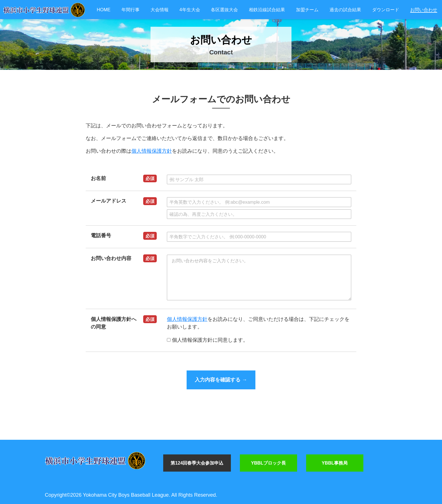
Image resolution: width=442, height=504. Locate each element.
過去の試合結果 (345, 10)
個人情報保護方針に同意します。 (207, 340)
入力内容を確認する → (221, 380)
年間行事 (131, 10)
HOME (104, 10)
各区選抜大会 (224, 10)
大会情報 (160, 10)
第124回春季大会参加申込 (197, 463)
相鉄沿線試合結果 (267, 10)
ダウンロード (386, 10)
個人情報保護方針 (152, 151)
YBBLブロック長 (268, 463)
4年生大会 (190, 10)
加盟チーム (307, 10)
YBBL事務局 (335, 463)
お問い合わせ (424, 10)
